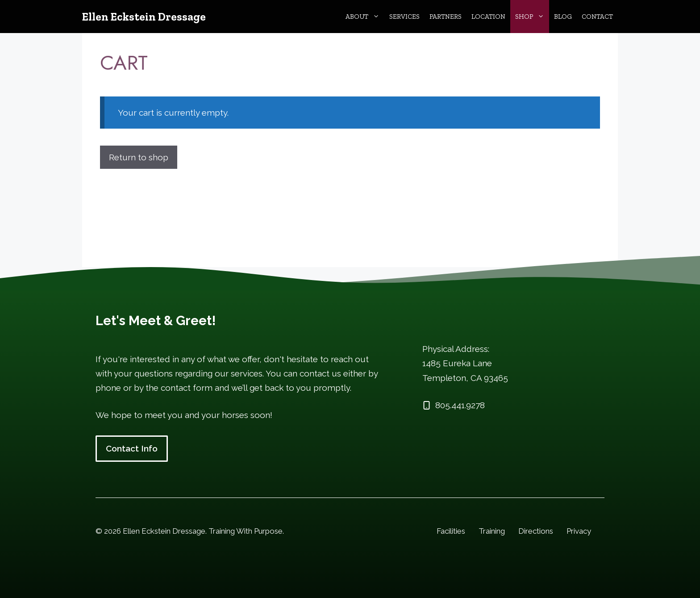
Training (492, 531)
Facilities (451, 531)
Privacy (579, 531)
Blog (563, 17)
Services (404, 17)
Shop (532, 17)
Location (488, 17)
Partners (446, 17)
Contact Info (132, 448)
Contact (597, 17)
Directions (536, 531)
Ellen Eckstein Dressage (144, 17)
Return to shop (139, 157)
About (365, 17)
